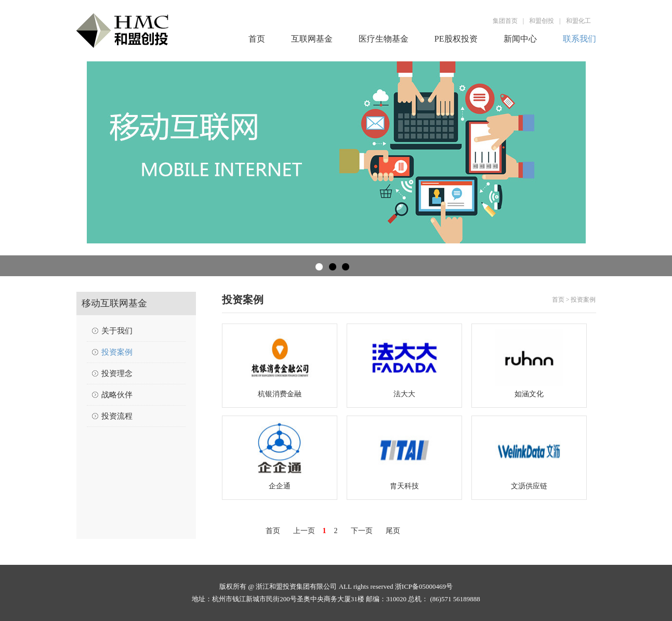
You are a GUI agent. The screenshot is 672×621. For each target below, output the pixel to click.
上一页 (304, 531)
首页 (257, 39)
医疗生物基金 (384, 39)
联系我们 (579, 39)
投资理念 (117, 373)
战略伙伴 (117, 395)
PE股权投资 (456, 39)
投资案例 (117, 352)
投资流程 (117, 416)
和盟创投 (542, 21)
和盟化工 (578, 21)
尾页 (393, 531)
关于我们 (117, 331)
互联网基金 (312, 39)
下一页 (362, 531)
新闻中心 (520, 39)
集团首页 (505, 21)
